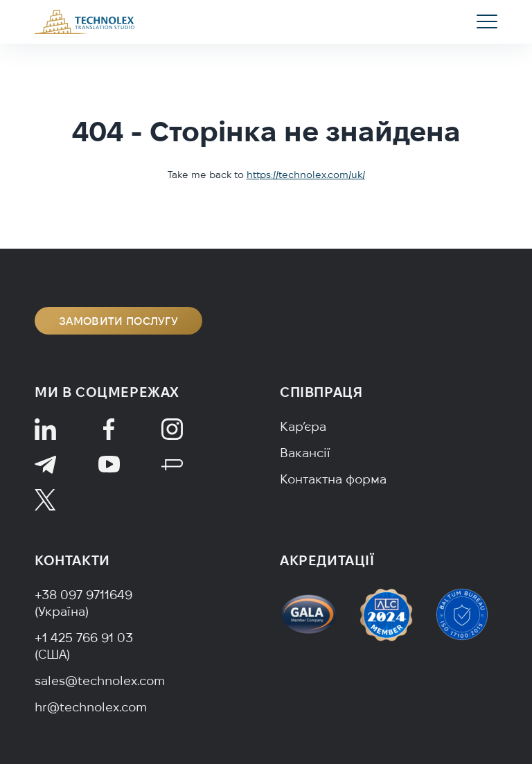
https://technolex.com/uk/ (306, 175)
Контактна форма (333, 479)
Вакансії (305, 453)
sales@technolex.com (100, 681)
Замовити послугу (118, 321)
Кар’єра (303, 426)
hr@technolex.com (91, 707)
